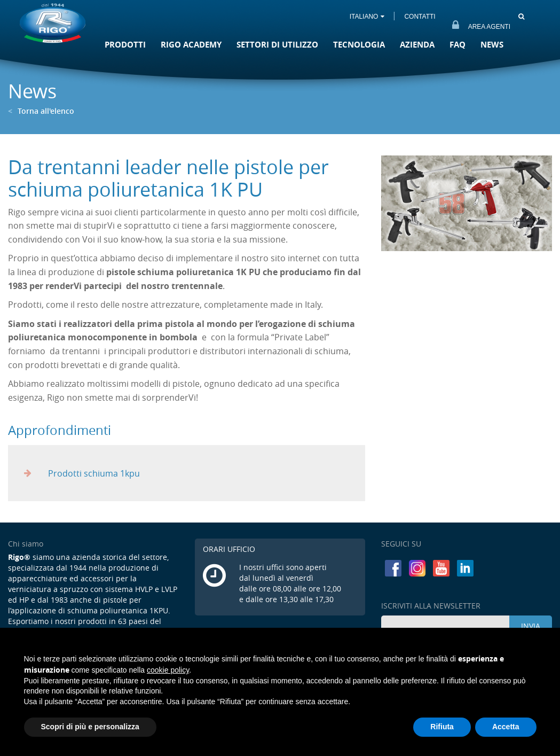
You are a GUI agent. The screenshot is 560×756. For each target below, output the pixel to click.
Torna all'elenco (41, 111)
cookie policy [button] (168, 670)
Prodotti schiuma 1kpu (82, 473)
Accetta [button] (506, 727)
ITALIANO (367, 17)
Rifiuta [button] (442, 727)
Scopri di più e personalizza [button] (90, 727)
